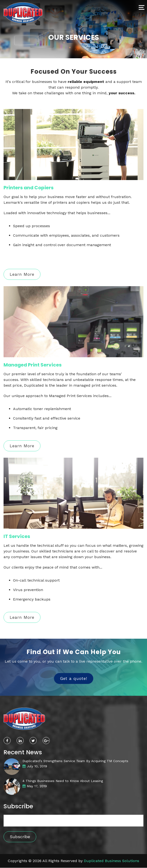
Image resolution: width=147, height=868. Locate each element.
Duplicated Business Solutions (111, 861)
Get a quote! (74, 678)
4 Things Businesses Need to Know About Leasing (63, 781)
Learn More (22, 274)
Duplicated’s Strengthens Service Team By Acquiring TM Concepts (75, 761)
